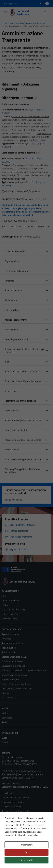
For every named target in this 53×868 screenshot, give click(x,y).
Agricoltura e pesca (11, 634)
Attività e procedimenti (16, 320)
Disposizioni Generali (14, 251)
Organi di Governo (10, 600)
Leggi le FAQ (8, 793)
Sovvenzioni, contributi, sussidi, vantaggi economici (24, 350)
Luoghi (5, 738)
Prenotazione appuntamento (15, 797)
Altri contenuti (12, 450)
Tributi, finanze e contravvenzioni (17, 688)
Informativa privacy (11, 816)
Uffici (4, 596)
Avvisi (4, 722)
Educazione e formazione (13, 666)
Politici (5, 605)
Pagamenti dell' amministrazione (20, 401)
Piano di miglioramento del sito (16, 834)
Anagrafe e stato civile (12, 643)
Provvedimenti (12, 330)
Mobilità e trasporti (11, 679)
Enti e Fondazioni (10, 614)
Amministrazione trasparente (15, 811)
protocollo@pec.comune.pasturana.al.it (25, 774)
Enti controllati (12, 310)
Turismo (5, 693)
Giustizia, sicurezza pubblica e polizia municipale (24, 670)
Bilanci (8, 362)
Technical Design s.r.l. (21, 861)
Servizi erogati (11, 391)
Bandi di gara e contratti (16, 339)
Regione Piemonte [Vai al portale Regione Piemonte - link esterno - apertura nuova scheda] (11, 4)
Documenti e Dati (10, 619)
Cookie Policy (8, 820)
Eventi (5, 742)
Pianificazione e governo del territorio (23, 420)
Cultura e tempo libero (12, 661)
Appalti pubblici (9, 648)
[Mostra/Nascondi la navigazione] (6, 12)
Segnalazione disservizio (13, 802)
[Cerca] (45, 13)
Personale (9, 281)
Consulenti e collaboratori (17, 271)
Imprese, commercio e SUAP (15, 675)
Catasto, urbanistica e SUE (14, 657)
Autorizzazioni (8, 652)
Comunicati (7, 718)
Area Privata (7, 845)
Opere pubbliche (12, 410)
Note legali (7, 825)
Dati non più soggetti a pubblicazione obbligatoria (22, 471)
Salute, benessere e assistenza (16, 684)
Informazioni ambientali (16, 430)
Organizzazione (12, 261)
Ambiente (6, 639)
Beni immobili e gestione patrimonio (22, 371)
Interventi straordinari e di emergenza (23, 440)
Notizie (5, 713)
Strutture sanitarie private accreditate (23, 459)
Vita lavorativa (8, 698)
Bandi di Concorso (13, 290)
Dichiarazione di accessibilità (15, 829)
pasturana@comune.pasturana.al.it (24, 771)
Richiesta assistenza (11, 807)
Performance (11, 300)
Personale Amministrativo (14, 609)
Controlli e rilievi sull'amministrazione (23, 381)
